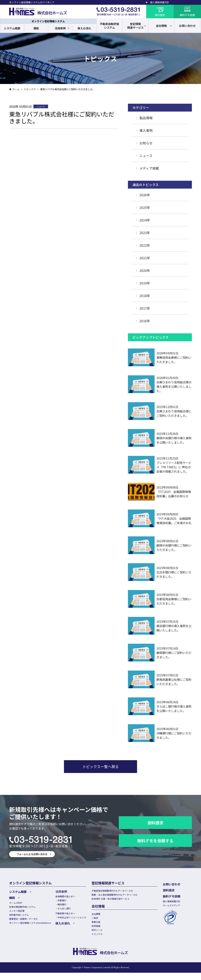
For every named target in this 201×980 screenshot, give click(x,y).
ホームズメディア (179, 905)
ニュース (146, 156)
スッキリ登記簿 (17, 912)
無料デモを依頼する (155, 841)
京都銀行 (67, 901)
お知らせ (146, 143)
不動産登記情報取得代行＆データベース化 (121, 891)
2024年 (145, 220)
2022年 (145, 245)
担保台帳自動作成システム (23, 907)
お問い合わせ (179, 884)
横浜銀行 (67, 906)
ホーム (16, 89)
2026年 (145, 195)
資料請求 (155, 823)
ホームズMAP (16, 902)
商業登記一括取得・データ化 (25, 921)
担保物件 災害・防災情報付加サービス (119, 900)
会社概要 (103, 916)
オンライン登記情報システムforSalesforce (32, 926)
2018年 (145, 296)
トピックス (30, 89)
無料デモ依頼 (179, 895)
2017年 (145, 308)
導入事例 (146, 130)
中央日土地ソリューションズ (78, 920)
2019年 (145, 283)
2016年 (145, 321)
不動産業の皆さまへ (71, 915)
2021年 (145, 258)
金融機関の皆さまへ (71, 897)
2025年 (145, 207)
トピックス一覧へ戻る (101, 766)
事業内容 (103, 926)
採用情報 (103, 931)
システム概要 (12, 28)
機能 (36, 28)
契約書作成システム (20, 917)
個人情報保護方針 (160, 2)
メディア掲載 (149, 168)
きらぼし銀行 (69, 910)
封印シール (105, 935)
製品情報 (146, 118)
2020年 (145, 270)
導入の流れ (84, 28)
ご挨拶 (102, 921)
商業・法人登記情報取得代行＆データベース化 (124, 896)
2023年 (145, 233)
